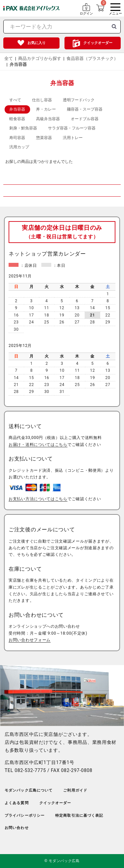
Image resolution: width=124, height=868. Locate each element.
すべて (15, 100)
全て (9, 58)
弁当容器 (18, 64)
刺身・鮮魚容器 (23, 128)
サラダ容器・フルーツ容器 (72, 128)
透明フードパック (79, 100)
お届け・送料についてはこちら (38, 445)
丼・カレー (46, 109)
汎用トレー (73, 138)
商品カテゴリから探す (40, 58)
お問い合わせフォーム (30, 640)
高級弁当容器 (48, 119)
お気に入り (37, 43)
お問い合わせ (17, 828)
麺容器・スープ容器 (85, 109)
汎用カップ (19, 147)
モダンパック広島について (29, 790)
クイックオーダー (98, 43)
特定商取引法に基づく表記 (79, 816)
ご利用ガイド (75, 790)
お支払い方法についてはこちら (38, 499)
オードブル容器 (85, 119)
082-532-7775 (30, 770)
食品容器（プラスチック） (92, 58)
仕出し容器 (42, 100)
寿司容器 (17, 138)
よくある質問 (17, 803)
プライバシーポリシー (25, 816)
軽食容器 (17, 119)
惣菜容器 (44, 138)
